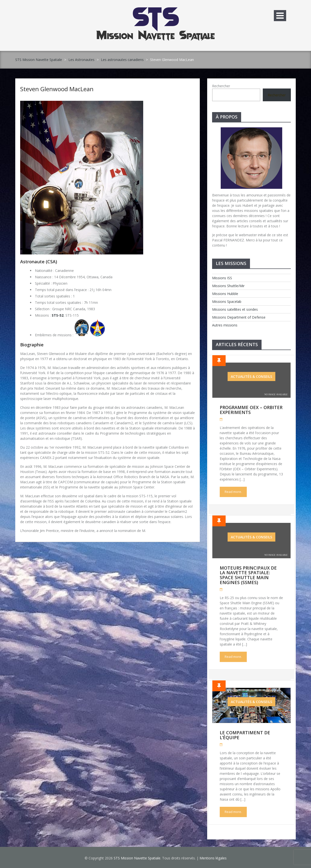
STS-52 (58, 315)
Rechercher (221, 86)
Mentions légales (213, 858)
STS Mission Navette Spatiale (39, 60)
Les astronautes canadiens (122, 60)
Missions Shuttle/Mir (228, 286)
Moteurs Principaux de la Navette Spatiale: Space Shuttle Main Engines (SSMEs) (248, 575)
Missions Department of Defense (239, 317)
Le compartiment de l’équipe (245, 735)
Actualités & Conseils (251, 376)
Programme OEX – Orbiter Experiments (251, 410)
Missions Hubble (225, 294)
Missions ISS (222, 278)
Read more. (233, 492)
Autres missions (225, 325)
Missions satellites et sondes (235, 309)
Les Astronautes (81, 60)
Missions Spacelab (227, 302)
